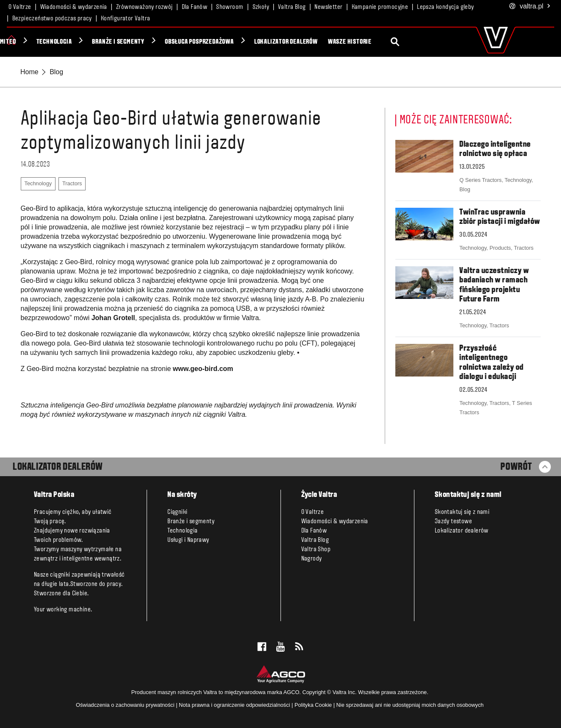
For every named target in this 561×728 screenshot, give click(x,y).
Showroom (230, 7)
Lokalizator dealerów (366, 42)
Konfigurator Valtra (126, 19)
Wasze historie (429, 42)
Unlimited (81, 42)
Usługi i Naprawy (188, 540)
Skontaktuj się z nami (462, 512)
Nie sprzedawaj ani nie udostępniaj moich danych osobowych (410, 705)
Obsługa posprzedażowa (279, 42)
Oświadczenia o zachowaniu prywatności (125, 705)
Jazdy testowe (453, 522)
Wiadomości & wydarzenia (74, 7)
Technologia (134, 42)
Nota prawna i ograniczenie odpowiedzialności (235, 705)
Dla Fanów (195, 7)
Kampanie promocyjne (380, 7)
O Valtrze (20, 7)
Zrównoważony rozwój (144, 7)
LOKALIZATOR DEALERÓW (58, 467)
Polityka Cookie (313, 705)
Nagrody (312, 559)
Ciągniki (35, 42)
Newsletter (328, 7)
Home (29, 72)
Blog (56, 72)
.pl (530, 7)
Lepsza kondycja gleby (445, 7)
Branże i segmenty (198, 42)
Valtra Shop (316, 549)
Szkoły (261, 7)
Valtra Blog (292, 7)
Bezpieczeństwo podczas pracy (52, 19)
